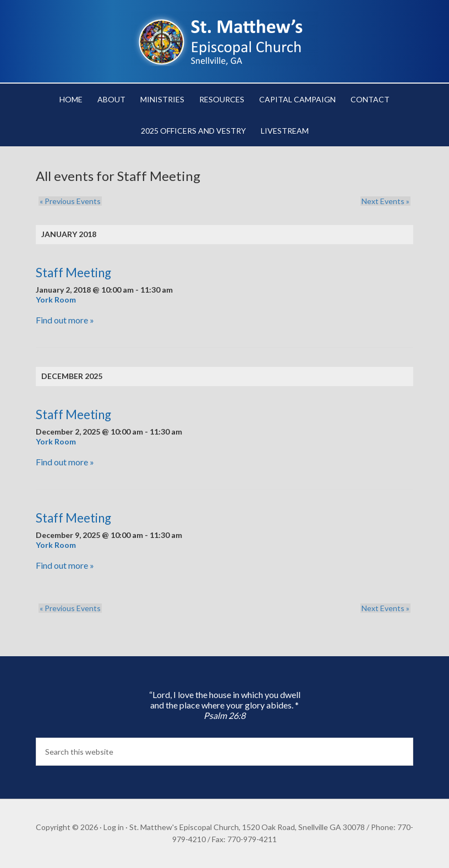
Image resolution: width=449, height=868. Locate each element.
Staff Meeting (73, 273)
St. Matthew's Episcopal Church (225, 39)
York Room (56, 300)
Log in (114, 827)
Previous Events (69, 201)
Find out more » (65, 320)
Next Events (387, 201)
